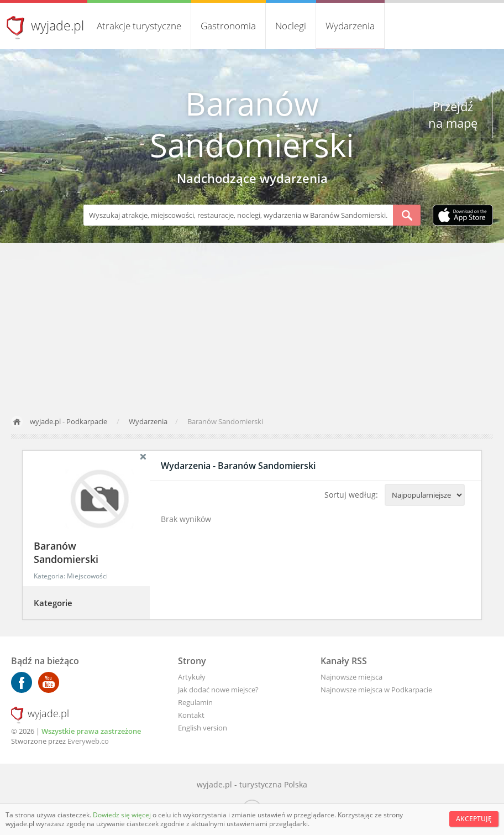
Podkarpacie (87, 421)
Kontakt (191, 715)
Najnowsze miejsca (351, 677)
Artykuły (192, 677)
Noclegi (291, 26)
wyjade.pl (57, 25)
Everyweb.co (88, 741)
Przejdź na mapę (453, 114)
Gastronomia (228, 26)
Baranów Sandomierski (252, 124)
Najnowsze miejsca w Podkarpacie (376, 690)
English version (203, 728)
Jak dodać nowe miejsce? (218, 690)
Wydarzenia (350, 26)
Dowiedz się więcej (123, 815)
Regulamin (195, 702)
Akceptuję (474, 819)
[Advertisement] (252, 326)
